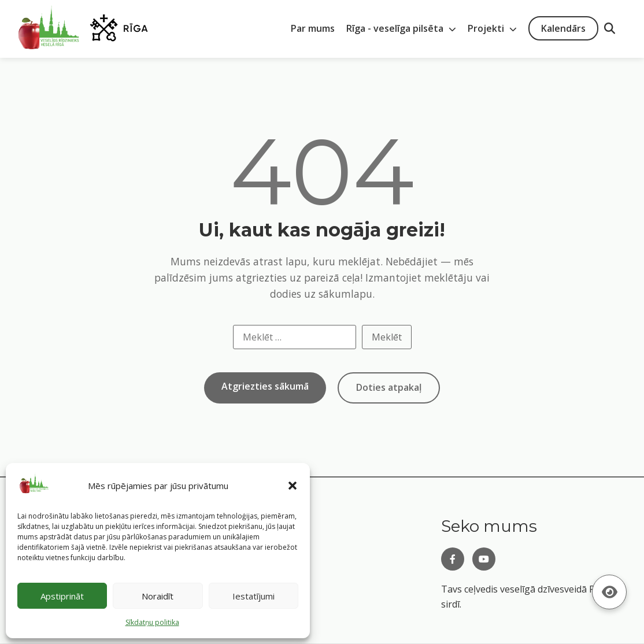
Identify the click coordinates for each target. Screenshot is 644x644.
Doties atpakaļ (389, 387)
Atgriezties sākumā (265, 386)
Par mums (313, 28)
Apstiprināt (62, 596)
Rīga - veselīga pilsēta (401, 28)
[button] (293, 486)
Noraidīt (158, 596)
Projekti (492, 28)
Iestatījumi (253, 596)
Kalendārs (563, 28)
